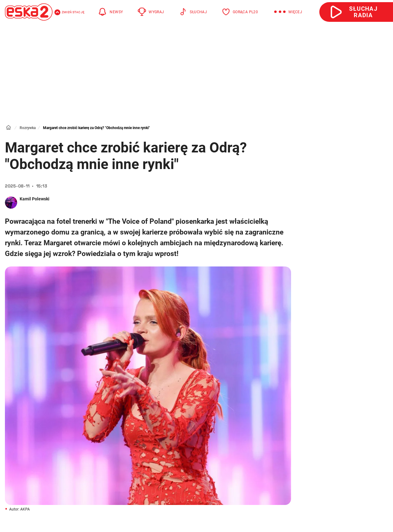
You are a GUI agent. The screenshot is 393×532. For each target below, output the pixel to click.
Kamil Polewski (35, 199)
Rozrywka (28, 128)
